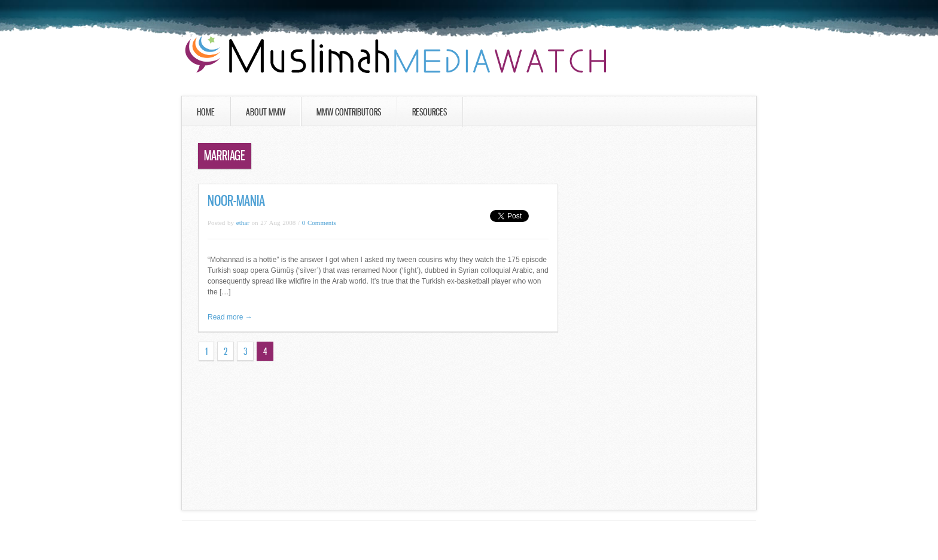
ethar (243, 223)
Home (206, 112)
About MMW (266, 112)
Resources (430, 112)
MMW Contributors (349, 112)
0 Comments (319, 223)
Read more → (230, 317)
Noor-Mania (236, 201)
